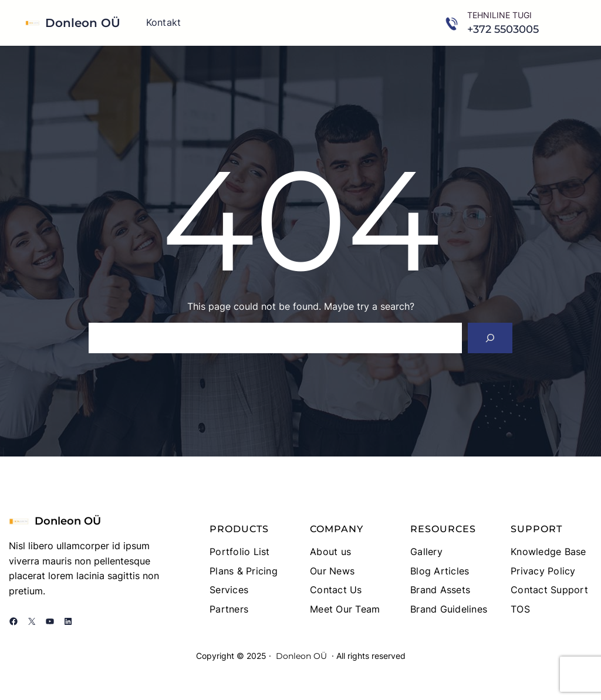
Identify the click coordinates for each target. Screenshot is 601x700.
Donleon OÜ (83, 23)
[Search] (490, 338)
